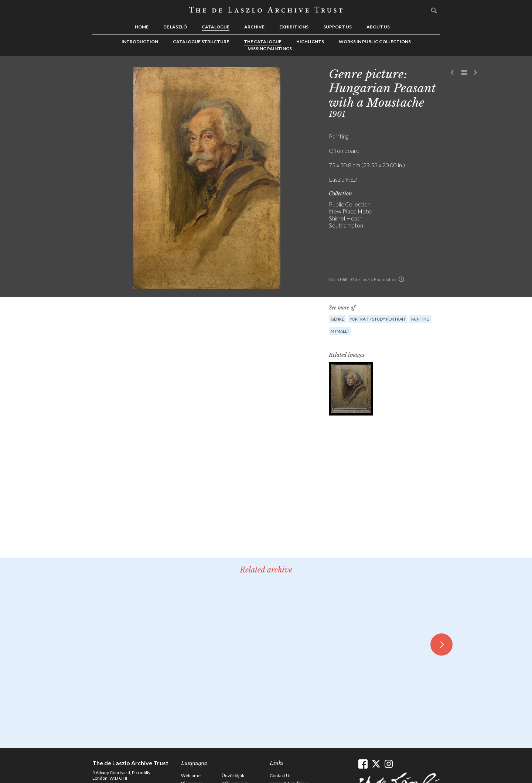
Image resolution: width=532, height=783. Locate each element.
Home (142, 27)
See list (464, 73)
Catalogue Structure (201, 42)
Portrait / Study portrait (378, 319)
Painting (420, 319)
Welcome (191, 775)
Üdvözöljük (233, 775)
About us (378, 27)
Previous (453, 73)
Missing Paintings (270, 49)
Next (475, 73)
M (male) (340, 331)
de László (175, 27)
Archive (254, 27)
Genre (337, 319)
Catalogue (216, 27)
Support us (337, 27)
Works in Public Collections (375, 42)
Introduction (140, 42)
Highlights (310, 42)
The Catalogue (263, 42)
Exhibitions (294, 27)
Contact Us (281, 775)
